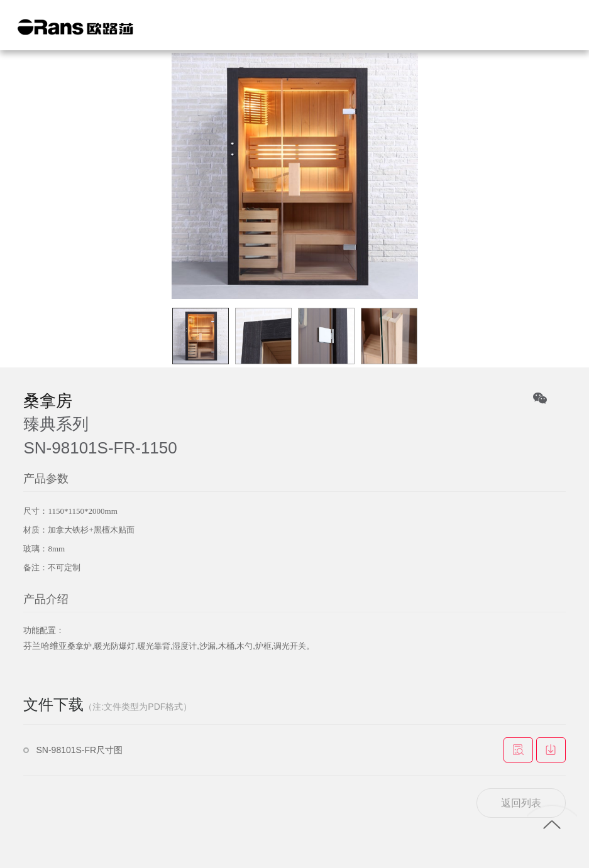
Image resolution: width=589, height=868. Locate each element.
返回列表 (521, 803)
